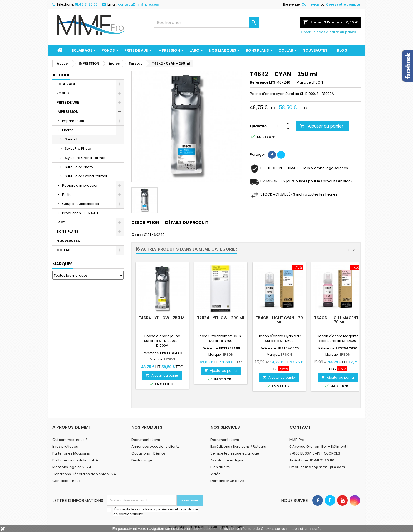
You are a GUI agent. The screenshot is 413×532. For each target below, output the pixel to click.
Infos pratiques (65, 446)
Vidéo (216, 474)
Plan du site (220, 467)
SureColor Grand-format (86, 176)
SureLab (72, 139)
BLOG (342, 50)
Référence (259, 82)
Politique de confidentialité (75, 460)
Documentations (146, 440)
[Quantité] (277, 126)
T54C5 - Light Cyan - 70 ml (279, 320)
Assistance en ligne (227, 460)
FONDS (108, 50)
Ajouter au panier (322, 126)
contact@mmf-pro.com (139, 4)
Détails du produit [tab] (187, 223)
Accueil (61, 75)
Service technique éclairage (235, 453)
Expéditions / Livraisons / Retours (238, 446)
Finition (68, 195)
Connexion (310, 4)
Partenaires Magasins (71, 453)
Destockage (142, 460)
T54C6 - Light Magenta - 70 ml (338, 320)
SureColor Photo (79, 167)
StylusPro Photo (78, 148)
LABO (194, 50)
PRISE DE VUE (136, 50)
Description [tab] (145, 223)
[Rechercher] (206, 22)
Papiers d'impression (80, 185)
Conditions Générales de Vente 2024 (84, 474)
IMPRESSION (169, 50)
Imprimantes (73, 121)
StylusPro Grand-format (85, 158)
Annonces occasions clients (155, 446)
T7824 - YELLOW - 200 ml (221, 318)
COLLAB (286, 50)
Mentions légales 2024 (72, 467)
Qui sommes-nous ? (70, 440)
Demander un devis (227, 481)
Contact (300, 427)
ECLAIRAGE (82, 50)
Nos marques (223, 50)
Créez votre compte (343, 4)
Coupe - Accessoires (80, 204)
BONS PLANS (257, 50)
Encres (68, 130)
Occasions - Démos (149, 453)
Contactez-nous (67, 481)
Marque (304, 82)
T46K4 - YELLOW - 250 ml (162, 318)
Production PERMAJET (80, 213)
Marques (63, 264)
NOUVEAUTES (315, 50)
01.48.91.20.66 (86, 4)
